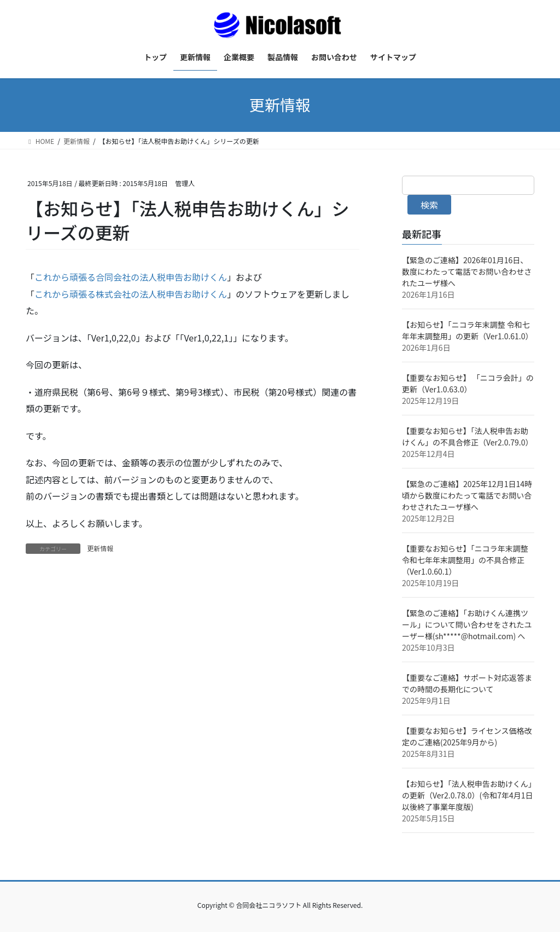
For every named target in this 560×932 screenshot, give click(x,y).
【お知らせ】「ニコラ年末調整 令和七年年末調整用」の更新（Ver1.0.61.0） (468, 330)
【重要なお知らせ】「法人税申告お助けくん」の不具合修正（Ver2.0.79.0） (468, 436)
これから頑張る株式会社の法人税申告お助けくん (131, 294)
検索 (429, 205)
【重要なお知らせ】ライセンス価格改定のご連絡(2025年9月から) (467, 736)
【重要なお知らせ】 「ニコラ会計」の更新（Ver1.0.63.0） (468, 383)
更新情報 (100, 548)
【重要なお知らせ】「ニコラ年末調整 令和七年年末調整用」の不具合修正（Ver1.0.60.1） (465, 560)
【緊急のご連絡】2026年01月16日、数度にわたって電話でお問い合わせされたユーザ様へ (467, 271)
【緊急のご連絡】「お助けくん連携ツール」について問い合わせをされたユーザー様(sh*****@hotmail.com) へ (467, 624)
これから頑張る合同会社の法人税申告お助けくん (131, 277)
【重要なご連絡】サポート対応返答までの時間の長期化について (467, 683)
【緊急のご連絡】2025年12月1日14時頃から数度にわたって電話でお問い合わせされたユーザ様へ (467, 495)
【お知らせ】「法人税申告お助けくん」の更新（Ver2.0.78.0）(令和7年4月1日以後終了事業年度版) (468, 795)
